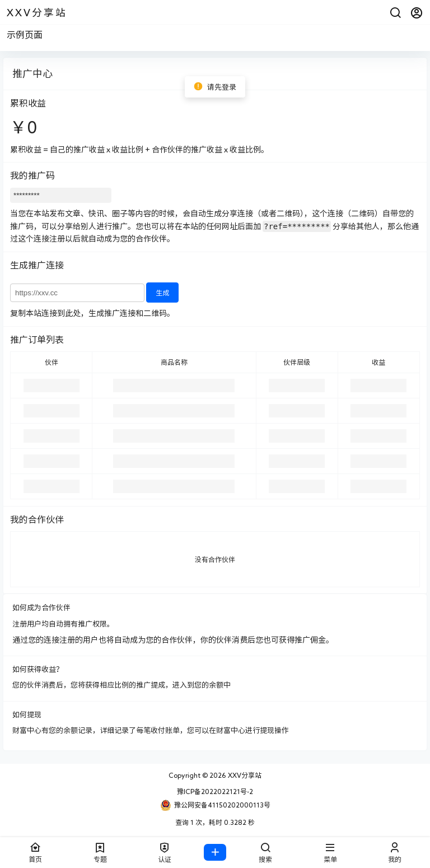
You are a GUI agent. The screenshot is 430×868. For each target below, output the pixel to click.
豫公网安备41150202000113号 (215, 805)
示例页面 (25, 35)
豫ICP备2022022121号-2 (215, 791)
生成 (162, 293)
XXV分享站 (244, 775)
